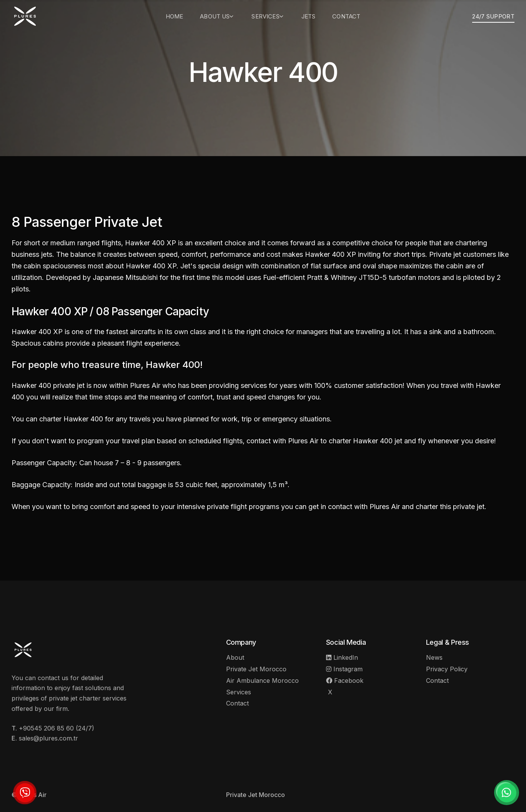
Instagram (344, 669)
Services (239, 692)
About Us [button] (217, 16)
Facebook (345, 681)
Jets (309, 16)
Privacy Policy (447, 669)
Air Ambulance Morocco (262, 681)
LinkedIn (342, 657)
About (235, 657)
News (434, 657)
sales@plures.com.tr (48, 738)
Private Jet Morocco (256, 669)
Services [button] (268, 16)
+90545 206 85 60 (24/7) (57, 728)
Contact (346, 16)
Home (175, 16)
